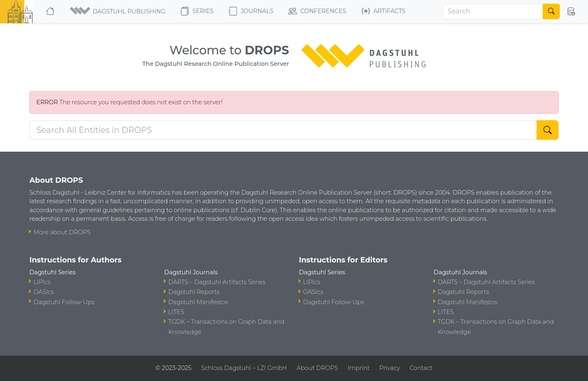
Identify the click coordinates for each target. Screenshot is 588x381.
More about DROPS (62, 232)
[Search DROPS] (283, 130)
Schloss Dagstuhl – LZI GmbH (244, 368)
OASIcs (44, 292)
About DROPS (317, 368)
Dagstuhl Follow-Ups (64, 302)
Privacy (390, 368)
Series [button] (197, 11)
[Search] (493, 11)
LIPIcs (42, 282)
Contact (421, 368)
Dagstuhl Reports (194, 292)
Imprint (359, 368)
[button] (118, 11)
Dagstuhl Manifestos (198, 302)
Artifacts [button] (383, 11)
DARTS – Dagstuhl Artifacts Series (217, 282)
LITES (176, 312)
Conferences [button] (317, 11)
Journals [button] (251, 11)
